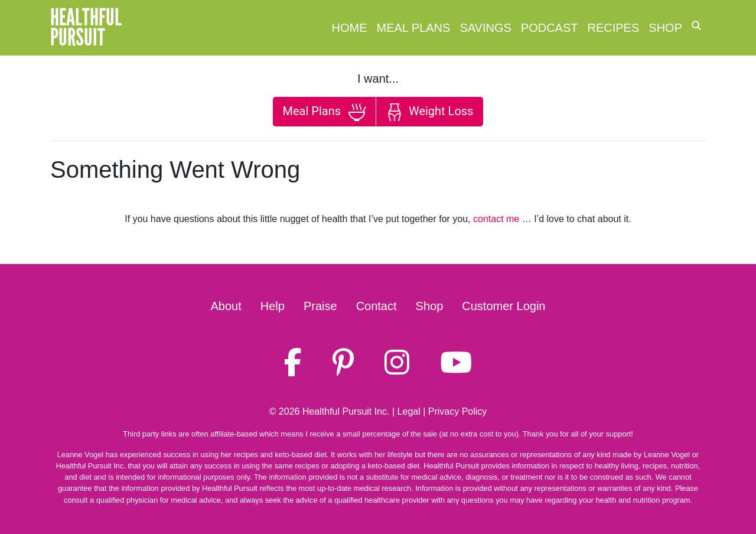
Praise (320, 306)
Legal (409, 411)
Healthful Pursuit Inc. (346, 411)
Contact (377, 306)
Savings (485, 28)
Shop (665, 28)
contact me (496, 219)
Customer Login (504, 306)
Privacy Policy (458, 411)
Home (350, 28)
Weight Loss (429, 112)
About (226, 306)
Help (273, 306)
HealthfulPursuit (86, 28)
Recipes (614, 28)
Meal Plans (414, 28)
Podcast (550, 28)
